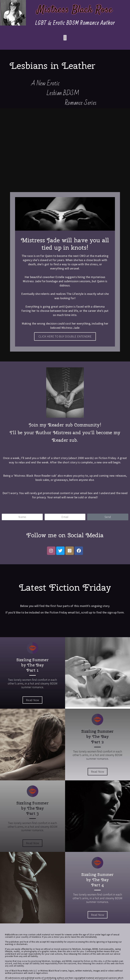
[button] (65, 38)
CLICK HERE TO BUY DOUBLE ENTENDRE (65, 336)
